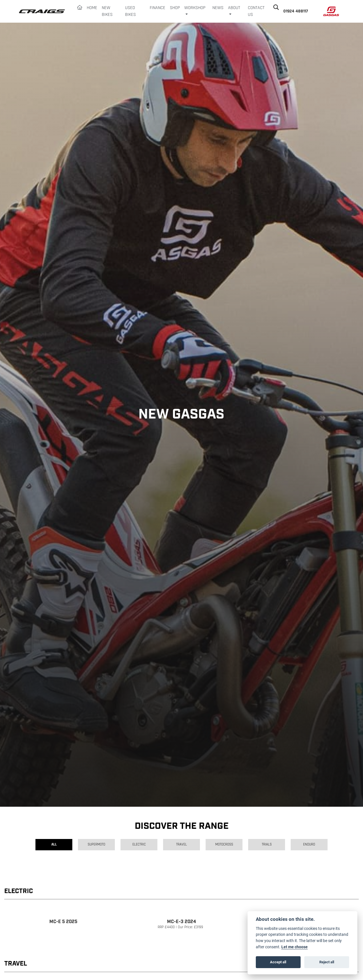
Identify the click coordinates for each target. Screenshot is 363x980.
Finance (158, 8)
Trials (267, 845)
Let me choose (295, 947)
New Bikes (107, 11)
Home (92, 8)
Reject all (327, 962)
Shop (175, 8)
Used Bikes (130, 11)
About (234, 8)
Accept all (278, 962)
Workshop (195, 8)
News (218, 8)
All (54, 845)
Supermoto (96, 845)
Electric (139, 845)
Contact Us (256, 11)
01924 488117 (296, 11)
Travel (181, 845)
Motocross (224, 845)
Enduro (309, 845)
